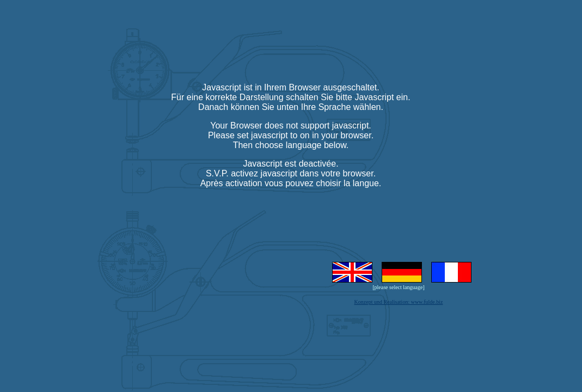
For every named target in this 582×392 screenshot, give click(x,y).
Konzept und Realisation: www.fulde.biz (399, 302)
